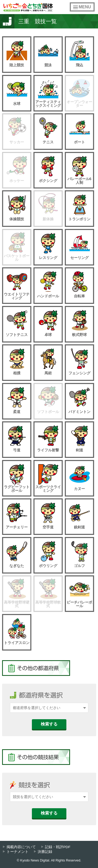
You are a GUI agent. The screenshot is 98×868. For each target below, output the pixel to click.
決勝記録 (45, 852)
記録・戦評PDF (58, 847)
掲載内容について (21, 847)
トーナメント (18, 852)
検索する (49, 724)
